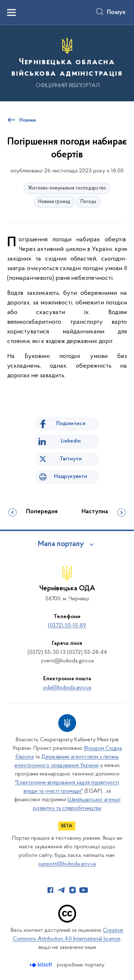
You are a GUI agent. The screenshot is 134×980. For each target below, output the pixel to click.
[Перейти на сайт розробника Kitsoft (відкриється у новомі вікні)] (42, 965)
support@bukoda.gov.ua (67, 864)
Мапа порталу (61, 544)
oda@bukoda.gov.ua (67, 688)
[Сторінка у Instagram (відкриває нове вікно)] (73, 890)
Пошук (116, 12)
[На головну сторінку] (67, 62)
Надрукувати (71, 476)
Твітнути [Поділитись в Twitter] (71, 459)
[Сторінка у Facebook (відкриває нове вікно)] (50, 890)
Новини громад (54, 202)
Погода (88, 202)
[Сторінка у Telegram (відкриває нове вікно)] (61, 890)
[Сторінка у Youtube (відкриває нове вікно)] (84, 890)
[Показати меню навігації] (11, 12)
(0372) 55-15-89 (67, 626)
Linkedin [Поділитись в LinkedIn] (71, 441)
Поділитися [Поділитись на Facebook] (71, 424)
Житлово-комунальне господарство (67, 188)
